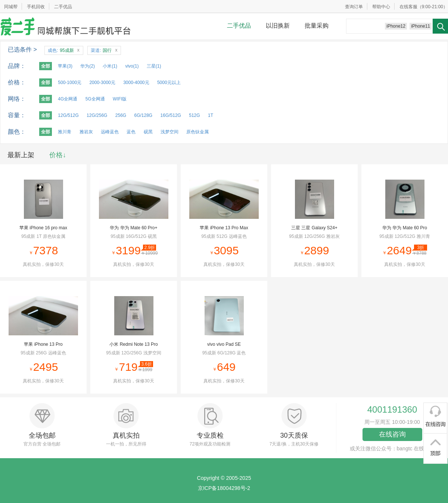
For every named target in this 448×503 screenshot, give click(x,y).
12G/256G (97, 115)
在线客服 (408, 7)
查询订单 (354, 7)
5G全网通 (95, 99)
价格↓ (58, 155)
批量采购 (317, 26)
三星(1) (154, 66)
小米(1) (110, 66)
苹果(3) (65, 66)
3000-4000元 (136, 83)
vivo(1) (132, 66)
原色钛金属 (197, 132)
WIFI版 (120, 99)
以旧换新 (278, 26)
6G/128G (143, 115)
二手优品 (63, 7)
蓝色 (131, 132)
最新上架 (21, 155)
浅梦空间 (169, 132)
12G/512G (68, 115)
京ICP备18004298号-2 (224, 488)
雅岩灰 (86, 132)
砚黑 (148, 132)
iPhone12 (396, 26)
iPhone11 (421, 26)
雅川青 (65, 132)
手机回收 (36, 7)
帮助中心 (381, 7)
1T (211, 115)
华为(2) (88, 66)
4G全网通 (68, 99)
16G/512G (171, 115)
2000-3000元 (102, 83)
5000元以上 (169, 83)
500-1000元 (70, 83)
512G (194, 115)
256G (121, 115)
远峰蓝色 (110, 132)
